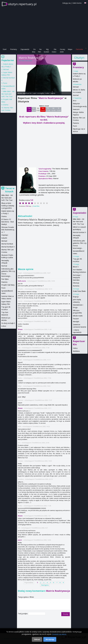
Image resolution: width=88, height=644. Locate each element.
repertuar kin (27, 93)
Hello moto (22, 281)
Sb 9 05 (38, 109)
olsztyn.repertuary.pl (22, 4)
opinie (53, 93)
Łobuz (4, 326)
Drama (6, 105)
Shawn (20, 329)
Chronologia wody (80, 106)
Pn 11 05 (48, 109)
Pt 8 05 (34, 109)
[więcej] (56, 225)
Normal (76, 95)
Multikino (76, 351)
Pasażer (76, 319)
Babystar (76, 104)
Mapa (70, 49)
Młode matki (78, 316)
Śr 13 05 (59, 109)
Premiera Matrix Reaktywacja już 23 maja (43, 220)
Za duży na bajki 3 (8, 323)
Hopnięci (5, 235)
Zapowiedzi (25, 49)
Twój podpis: (23, 614)
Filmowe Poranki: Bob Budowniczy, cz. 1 (8, 230)
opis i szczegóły (38, 93)
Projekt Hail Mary (8, 285)
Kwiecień (76, 109)
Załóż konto (77, 3)
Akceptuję (50, 639)
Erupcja (76, 297)
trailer (47, 93)
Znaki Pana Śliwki (79, 291)
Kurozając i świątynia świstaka (77, 278)
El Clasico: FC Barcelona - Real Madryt (8, 222)
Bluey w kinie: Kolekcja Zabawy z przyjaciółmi (8, 206)
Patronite (79, 49)
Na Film (40, 51)
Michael (76, 87)
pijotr (20, 540)
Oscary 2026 (63, 51)
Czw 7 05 (29, 109)
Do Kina (34, 51)
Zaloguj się (66, 3)
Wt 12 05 (53, 109)
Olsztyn (79, 58)
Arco (75, 101)
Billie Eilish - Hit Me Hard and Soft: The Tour (79, 222)
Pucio (75, 126)
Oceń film (36, 206)
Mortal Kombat (7, 244)
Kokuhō (4, 238)
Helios (75, 348)
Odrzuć (37, 639)
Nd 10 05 (43, 109)
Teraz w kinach (10, 190)
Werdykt (76, 322)
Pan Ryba (5, 279)
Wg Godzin (46, 51)
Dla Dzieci (54, 51)
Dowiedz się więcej (59, 634)
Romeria (76, 286)
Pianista (76, 123)
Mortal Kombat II (79, 232)
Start (5, 49)
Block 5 (76, 267)
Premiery (14, 49)
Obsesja (76, 283)
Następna (45, 585)
